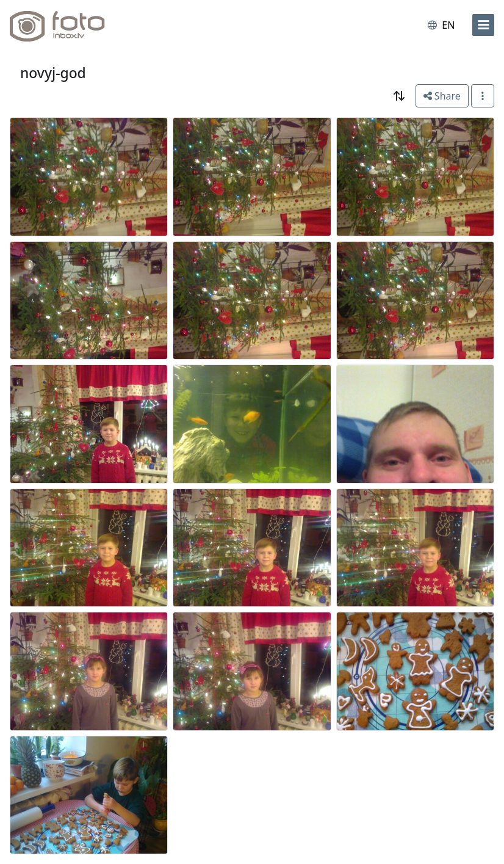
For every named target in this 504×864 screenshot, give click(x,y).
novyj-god (53, 73)
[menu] (483, 25)
